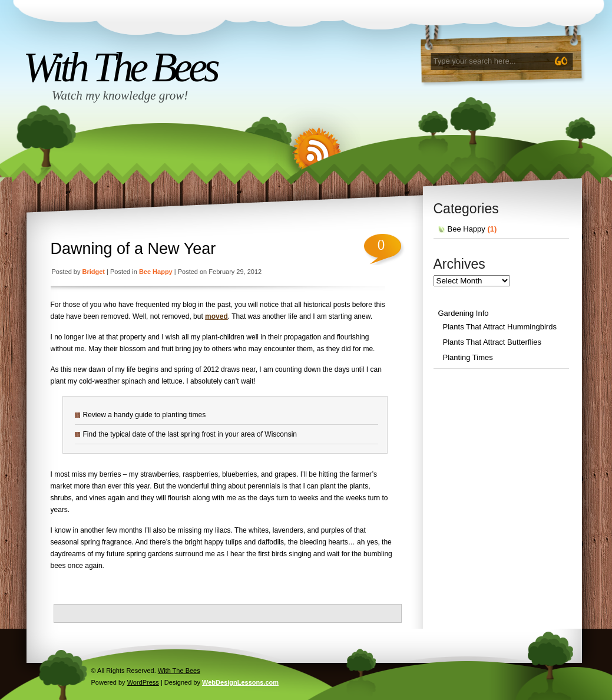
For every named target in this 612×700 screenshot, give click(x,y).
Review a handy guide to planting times (145, 415)
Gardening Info (464, 313)
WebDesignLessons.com (240, 682)
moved (216, 316)
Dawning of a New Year (133, 249)
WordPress (143, 682)
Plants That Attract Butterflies (492, 342)
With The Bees (120, 67)
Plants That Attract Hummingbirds (500, 327)
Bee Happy (156, 272)
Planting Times (468, 357)
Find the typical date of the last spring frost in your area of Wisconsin (190, 434)
